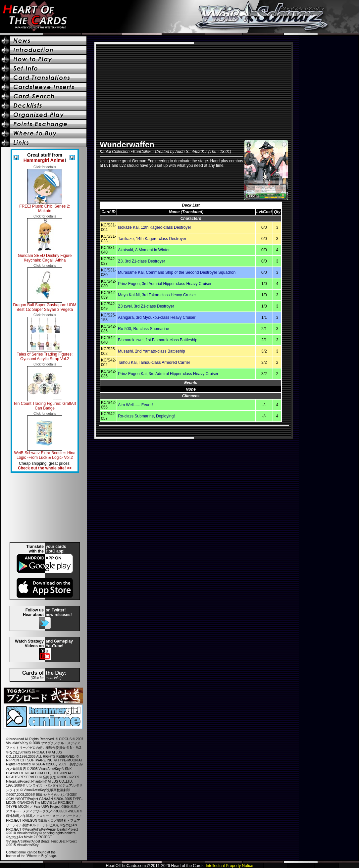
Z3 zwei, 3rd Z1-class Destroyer (146, 306)
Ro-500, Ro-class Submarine (143, 329)
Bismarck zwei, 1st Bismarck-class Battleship (157, 340)
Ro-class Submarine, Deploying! (146, 416)
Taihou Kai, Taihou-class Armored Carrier (154, 362)
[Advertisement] (45, 507)
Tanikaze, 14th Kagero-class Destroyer (152, 239)
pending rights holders (59, 833)
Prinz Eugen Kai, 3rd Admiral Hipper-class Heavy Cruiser (168, 374)
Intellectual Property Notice (229, 866)
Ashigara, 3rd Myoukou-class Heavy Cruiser (157, 317)
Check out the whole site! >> (45, 468)
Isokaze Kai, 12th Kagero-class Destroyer (154, 227)
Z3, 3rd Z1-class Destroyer (141, 261)
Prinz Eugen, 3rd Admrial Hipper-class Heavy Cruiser (165, 284)
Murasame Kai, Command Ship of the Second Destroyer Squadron (177, 272)
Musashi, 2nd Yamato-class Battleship (151, 351)
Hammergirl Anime (44, 160)
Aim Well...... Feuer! (135, 405)
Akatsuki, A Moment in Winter (144, 250)
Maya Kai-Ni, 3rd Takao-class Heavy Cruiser (157, 295)
